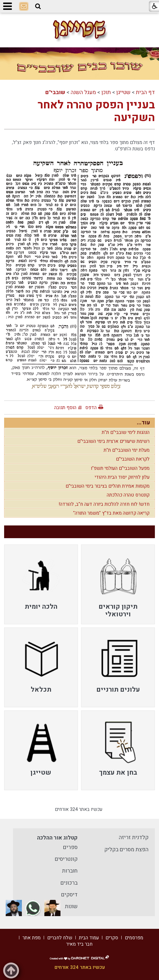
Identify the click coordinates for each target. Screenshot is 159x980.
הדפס (91, 408)
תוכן (106, 92)
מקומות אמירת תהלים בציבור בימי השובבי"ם (108, 486)
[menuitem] (118, 584)
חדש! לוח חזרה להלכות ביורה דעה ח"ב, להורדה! (104, 504)
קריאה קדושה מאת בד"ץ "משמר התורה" (111, 513)
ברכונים (69, 883)
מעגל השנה (83, 92)
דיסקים (69, 895)
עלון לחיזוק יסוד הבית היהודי (122, 477)
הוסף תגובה (65, 408)
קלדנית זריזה (134, 837)
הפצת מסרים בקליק (126, 850)
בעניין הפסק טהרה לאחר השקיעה (96, 111)
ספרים (70, 847)
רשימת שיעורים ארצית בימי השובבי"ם (113, 441)
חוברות (70, 871)
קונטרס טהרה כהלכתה (128, 495)
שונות (71, 906)
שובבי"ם (55, 92)
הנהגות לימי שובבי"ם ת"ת (126, 432)
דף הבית (145, 92)
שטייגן (123, 92)
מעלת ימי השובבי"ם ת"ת (127, 450)
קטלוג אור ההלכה (57, 838)
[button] (38, 6)
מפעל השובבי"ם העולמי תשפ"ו (120, 468)
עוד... (143, 423)
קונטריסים (66, 859)
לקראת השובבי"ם (133, 459)
